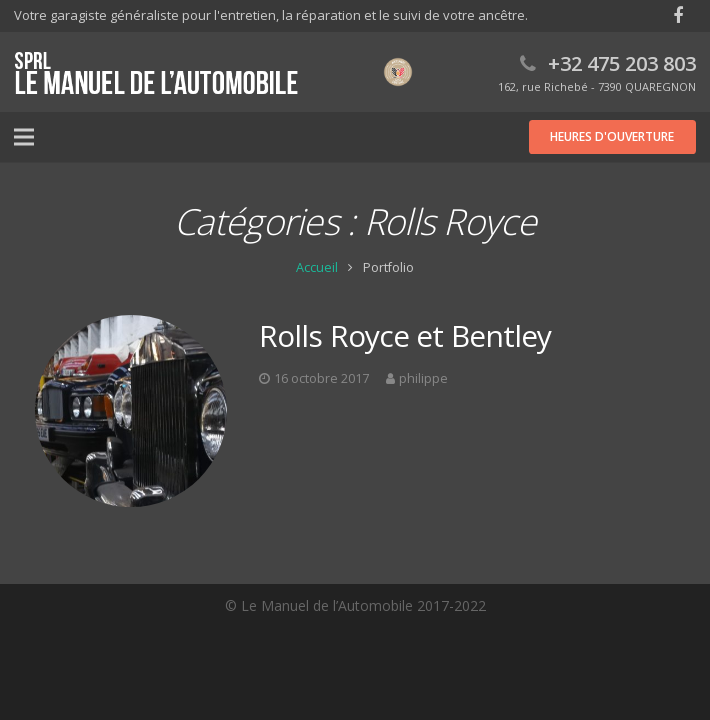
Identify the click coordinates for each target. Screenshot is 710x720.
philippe (423, 378)
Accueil (317, 267)
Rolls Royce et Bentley (405, 335)
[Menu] (24, 137)
